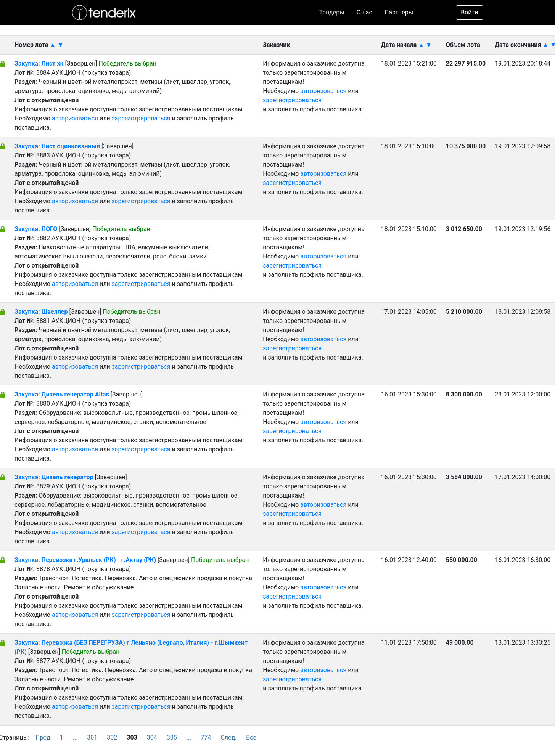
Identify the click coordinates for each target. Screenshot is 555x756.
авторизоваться (75, 118)
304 (152, 738)
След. (228, 738)
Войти (469, 12)
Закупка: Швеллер (41, 312)
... (75, 738)
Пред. (44, 738)
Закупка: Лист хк (39, 63)
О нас (364, 12)
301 (92, 738)
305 (172, 738)
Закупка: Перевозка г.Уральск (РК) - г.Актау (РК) (85, 560)
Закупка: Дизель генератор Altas (62, 394)
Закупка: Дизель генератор (54, 477)
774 (206, 738)
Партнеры (399, 12)
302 (112, 738)
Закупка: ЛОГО (36, 229)
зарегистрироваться (141, 118)
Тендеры (332, 12)
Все (251, 738)
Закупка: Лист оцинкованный (58, 146)
